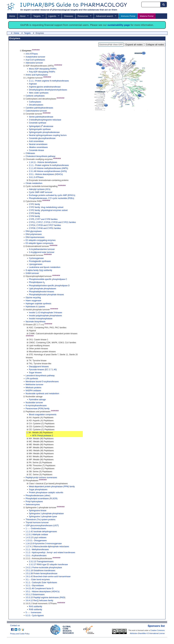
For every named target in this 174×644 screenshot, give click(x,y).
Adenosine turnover (34, 63)
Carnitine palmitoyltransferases (39, 108)
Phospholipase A (37, 282)
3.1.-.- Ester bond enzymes (38, 580)
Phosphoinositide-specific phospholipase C (48, 279)
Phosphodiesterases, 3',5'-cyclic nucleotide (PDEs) (51, 198)
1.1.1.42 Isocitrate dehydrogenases (41, 532)
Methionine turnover (34, 385)
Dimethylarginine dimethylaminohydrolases (48, 90)
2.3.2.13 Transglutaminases (41, 562)
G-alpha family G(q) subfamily (39, 270)
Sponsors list (156, 626)
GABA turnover (32, 273)
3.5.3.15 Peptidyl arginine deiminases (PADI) (45, 598)
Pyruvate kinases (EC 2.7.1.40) (43, 370)
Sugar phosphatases (38, 490)
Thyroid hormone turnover (37, 523)
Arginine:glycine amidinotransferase (45, 87)
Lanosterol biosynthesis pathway (40, 376)
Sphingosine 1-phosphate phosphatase (46, 514)
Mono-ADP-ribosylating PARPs (43, 69)
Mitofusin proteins (33, 388)
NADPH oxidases (33, 391)
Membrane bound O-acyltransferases (42, 382)
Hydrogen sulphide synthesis (38, 304)
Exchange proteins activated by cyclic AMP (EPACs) (52, 195)
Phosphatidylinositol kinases (41, 292)
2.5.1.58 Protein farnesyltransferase (41, 574)
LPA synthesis (32, 379)
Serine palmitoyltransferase (41, 117)
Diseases (68, 16)
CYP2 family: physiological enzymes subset (48, 210)
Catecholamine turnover (36, 111)
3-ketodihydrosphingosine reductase (45, 120)
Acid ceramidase (36, 141)
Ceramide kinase (36, 150)
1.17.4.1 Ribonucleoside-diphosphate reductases (47, 547)
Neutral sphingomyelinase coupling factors (48, 135)
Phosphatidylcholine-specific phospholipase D (49, 286)
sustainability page (119, 25)
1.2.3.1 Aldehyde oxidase (37, 535)
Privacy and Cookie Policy (20, 634)
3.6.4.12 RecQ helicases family (39, 601)
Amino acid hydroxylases (37, 75)
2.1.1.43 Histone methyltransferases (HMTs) (48, 168)
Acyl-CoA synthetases (35, 60)
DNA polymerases (34, 234)
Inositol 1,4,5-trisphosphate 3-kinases (46, 313)
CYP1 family (34, 204)
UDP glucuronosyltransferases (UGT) (42, 526)
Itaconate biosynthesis (35, 322)
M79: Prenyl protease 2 (43, 436)
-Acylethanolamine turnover (42, 249)
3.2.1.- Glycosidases (35, 586)
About (23, 16)
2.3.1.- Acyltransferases (36, 556)
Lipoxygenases (36, 264)
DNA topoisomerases (35, 237)
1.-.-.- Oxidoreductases (36, 529)
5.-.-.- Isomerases (33, 613)
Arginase (33, 84)
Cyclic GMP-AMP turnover (41, 192)
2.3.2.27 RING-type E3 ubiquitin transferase (48, 565)
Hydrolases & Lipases (35, 307)
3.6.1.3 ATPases (36, 177)
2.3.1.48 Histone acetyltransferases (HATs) (48, 171)
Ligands (52, 16)
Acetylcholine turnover (35, 57)
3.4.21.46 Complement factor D (39, 589)
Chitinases (30, 153)
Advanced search (105, 16)
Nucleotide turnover (34, 403)
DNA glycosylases (34, 231)
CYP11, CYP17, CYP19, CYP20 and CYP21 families (52, 222)
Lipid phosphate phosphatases (42, 289)
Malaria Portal (147, 16)
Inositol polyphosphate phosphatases (45, 316)
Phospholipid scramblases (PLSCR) (41, 499)
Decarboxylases (36, 105)
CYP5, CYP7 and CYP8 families (43, 219)
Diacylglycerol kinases (39, 367)
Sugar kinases (35, 373)
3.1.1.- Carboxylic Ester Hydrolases (41, 583)
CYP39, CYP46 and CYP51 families (45, 228)
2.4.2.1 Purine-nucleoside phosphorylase (44, 568)
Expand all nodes (134, 45)
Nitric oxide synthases (39, 93)
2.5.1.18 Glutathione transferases (40, 571)
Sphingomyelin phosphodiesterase (44, 132)
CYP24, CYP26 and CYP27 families (45, 225)
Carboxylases (35, 102)
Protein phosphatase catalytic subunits (46, 493)
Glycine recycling (33, 298)
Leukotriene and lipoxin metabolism (45, 267)
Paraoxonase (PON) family (37, 409)
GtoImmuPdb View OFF (111, 45)
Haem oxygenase (33, 301)
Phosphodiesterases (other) (38, 496)
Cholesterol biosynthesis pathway (40, 156)
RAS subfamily (35, 607)
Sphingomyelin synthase (40, 129)
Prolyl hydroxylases (34, 502)
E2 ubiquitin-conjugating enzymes (40, 240)
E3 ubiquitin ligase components (39, 243)
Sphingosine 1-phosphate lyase (43, 517)
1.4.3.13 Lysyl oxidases (36, 538)
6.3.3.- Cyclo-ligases (35, 616)
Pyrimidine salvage (37, 400)
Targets (37, 16)
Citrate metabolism (34, 183)
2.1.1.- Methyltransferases (37, 550)
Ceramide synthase (37, 123)
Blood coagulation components (43, 415)
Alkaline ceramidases (38, 147)
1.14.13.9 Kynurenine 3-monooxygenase (44, 544)
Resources (83, 16)
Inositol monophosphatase (41, 319)
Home (12, 16)
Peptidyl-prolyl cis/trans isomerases (41, 478)
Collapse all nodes (155, 45)
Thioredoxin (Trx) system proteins (40, 520)
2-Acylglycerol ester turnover (42, 252)
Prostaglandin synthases (40, 261)
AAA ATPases (32, 54)
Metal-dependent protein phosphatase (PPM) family (52, 487)
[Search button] (164, 4)
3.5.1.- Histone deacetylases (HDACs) (46, 174)
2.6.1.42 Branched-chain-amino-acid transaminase (48, 577)
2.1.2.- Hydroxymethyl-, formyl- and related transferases (50, 553)
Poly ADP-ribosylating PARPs (42, 72)
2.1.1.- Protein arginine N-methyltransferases (49, 81)
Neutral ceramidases (38, 144)
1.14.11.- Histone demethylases (43, 162)
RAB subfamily (35, 610)
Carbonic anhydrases (35, 96)
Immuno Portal (128, 16)
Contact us (15, 626)
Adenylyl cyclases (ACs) (40, 189)
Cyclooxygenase (36, 258)
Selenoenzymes (33, 505)
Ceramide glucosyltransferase (42, 138)
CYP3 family (34, 213)
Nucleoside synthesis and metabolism (42, 394)
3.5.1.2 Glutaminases (35, 595)
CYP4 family (34, 216)
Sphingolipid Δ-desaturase (41, 126)
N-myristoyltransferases (36, 406)
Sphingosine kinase (38, 511)
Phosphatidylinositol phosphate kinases (46, 295)
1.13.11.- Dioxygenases (36, 541)
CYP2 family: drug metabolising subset (46, 207)
